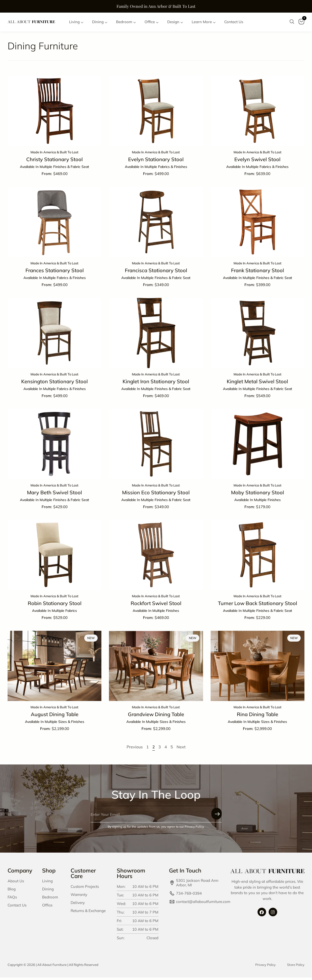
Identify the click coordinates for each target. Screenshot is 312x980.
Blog (12, 891)
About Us (16, 883)
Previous (135, 749)
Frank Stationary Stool (258, 273)
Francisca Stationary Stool (156, 273)
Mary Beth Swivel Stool (54, 495)
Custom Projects (85, 889)
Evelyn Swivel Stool (257, 162)
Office (47, 908)
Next (181, 749)
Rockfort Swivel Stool (156, 606)
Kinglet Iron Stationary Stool (156, 384)
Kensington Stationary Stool (54, 384)
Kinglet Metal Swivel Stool (257, 384)
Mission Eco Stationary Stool (156, 495)
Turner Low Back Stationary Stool (258, 606)
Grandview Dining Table (156, 717)
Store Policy (296, 967)
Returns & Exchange (88, 913)
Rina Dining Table (258, 717)
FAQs (12, 900)
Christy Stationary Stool (54, 162)
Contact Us (17, 908)
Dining (48, 891)
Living (47, 883)
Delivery (78, 905)
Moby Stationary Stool (258, 495)
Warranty (79, 897)
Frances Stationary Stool (55, 273)
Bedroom (50, 900)
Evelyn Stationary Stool (156, 162)
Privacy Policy (265, 967)
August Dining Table (55, 717)
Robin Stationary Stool (55, 606)
